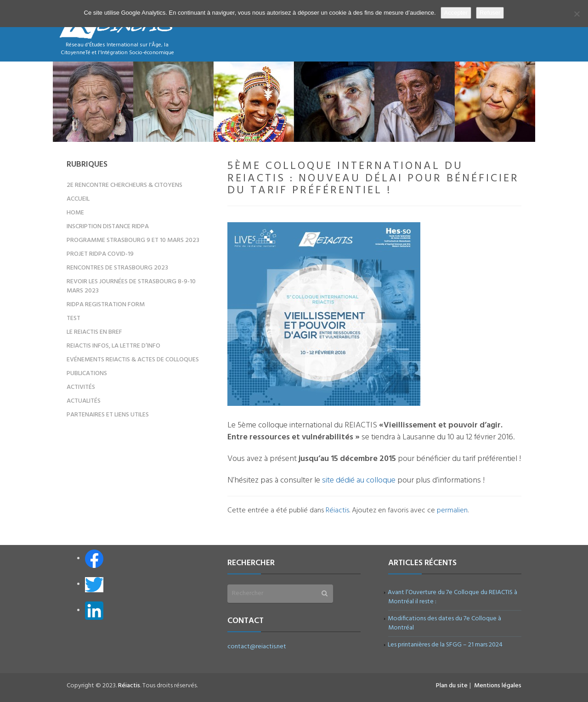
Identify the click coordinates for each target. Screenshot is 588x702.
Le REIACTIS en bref (94, 332)
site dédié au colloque (359, 480)
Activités (81, 387)
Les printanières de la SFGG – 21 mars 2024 (445, 645)
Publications (87, 373)
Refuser (490, 13)
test (73, 318)
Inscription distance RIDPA (108, 227)
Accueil (78, 199)
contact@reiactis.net (257, 647)
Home (75, 213)
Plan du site (452, 686)
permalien (452, 511)
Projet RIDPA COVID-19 (100, 254)
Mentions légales (498, 686)
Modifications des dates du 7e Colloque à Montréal (445, 623)
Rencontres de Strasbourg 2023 (117, 268)
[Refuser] (577, 14)
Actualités (84, 401)
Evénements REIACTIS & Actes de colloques (133, 360)
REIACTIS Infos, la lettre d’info (113, 346)
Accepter (456, 13)
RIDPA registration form (106, 305)
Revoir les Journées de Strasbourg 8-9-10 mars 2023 (131, 286)
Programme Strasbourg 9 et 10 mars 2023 (133, 240)
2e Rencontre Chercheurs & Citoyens (124, 185)
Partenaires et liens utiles (108, 415)
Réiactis (337, 511)
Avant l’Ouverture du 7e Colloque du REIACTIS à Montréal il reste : (453, 597)
